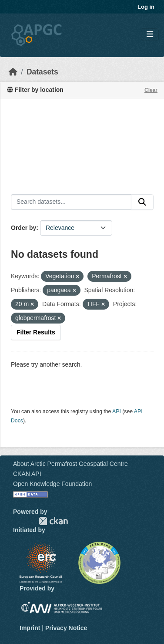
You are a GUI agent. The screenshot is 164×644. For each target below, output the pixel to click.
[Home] (13, 72)
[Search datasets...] (71, 202)
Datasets (42, 72)
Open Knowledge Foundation (52, 484)
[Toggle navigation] (150, 35)
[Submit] (142, 202)
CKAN (53, 521)
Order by (23, 228)
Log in (146, 7)
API (117, 411)
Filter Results (36, 332)
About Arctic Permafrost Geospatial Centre (70, 464)
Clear (151, 90)
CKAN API (27, 474)
